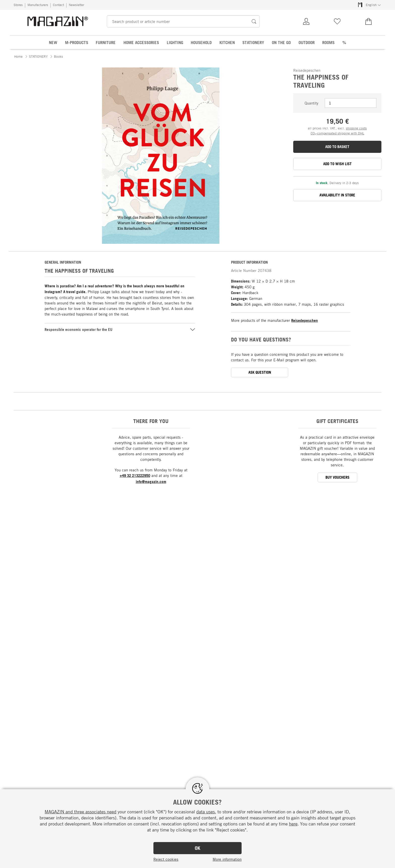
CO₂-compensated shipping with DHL (337, 133)
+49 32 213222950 (135, 476)
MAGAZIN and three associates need (80, 812)
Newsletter (76, 5)
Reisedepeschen (305, 320)
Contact (58, 5)
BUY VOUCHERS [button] (337, 477)
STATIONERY (38, 56)
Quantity (311, 103)
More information (227, 859)
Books (58, 56)
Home (18, 56)
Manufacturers (38, 5)
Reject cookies (166, 859)
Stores (18, 5)
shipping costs (356, 128)
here (293, 824)
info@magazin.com (151, 482)
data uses (206, 812)
